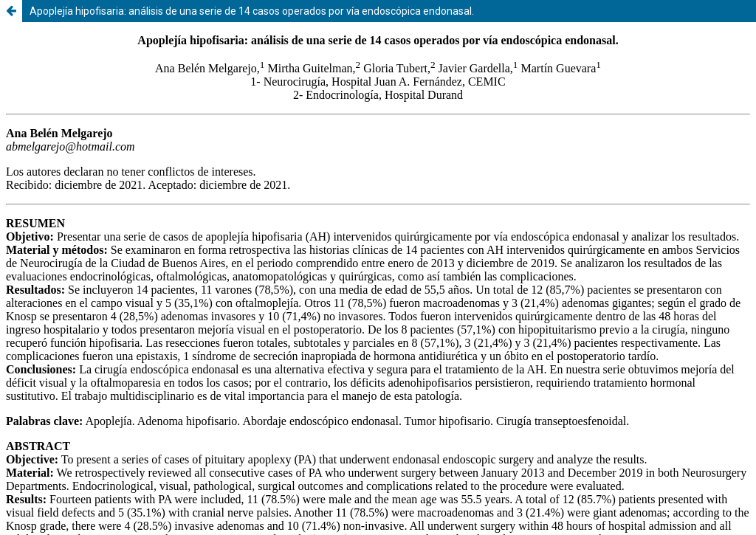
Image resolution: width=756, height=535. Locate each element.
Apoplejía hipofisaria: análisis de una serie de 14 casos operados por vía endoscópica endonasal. (252, 11)
